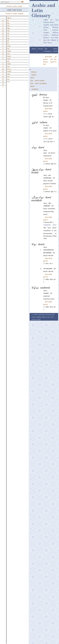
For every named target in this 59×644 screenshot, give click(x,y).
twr (8, 76)
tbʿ (8, 20)
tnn (8, 66)
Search (40, 49)
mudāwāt (32, 89)
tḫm (9, 28)
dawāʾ (30, 77)
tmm (9, 58)
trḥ (8, 30)
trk (8, 33)
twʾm (9, 69)
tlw (8, 48)
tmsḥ (9, 56)
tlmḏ (9, 46)
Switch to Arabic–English (14, 13)
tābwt (9, 18)
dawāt (30, 86)
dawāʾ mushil (35, 80)
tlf (8, 41)
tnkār (9, 64)
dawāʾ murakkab (36, 83)
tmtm (9, 51)
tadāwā (31, 75)
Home (34, 49)
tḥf (8, 25)
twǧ (9, 74)
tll (8, 43)
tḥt (8, 23)
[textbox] (11, 2)
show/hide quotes (48, 135)
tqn (8, 38)
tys (8, 79)
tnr (8, 61)
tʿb (8, 36)
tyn (8, 81)
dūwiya (31, 72)
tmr (8, 53)
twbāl (9, 71)
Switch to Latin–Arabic (14, 6)
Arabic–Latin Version (14, 10)
